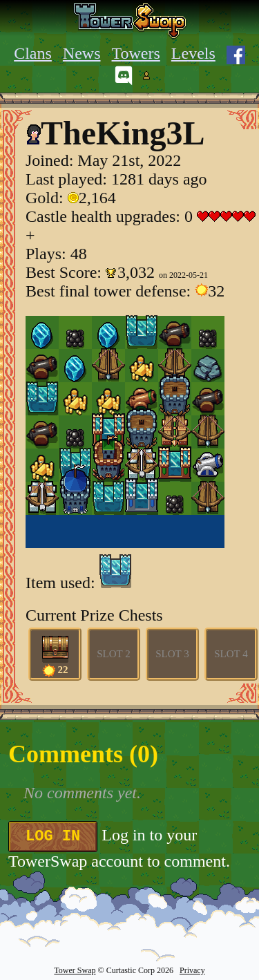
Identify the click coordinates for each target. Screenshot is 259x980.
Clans (33, 53)
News (82, 53)
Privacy (192, 970)
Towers (136, 53)
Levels (193, 53)
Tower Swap (75, 970)
